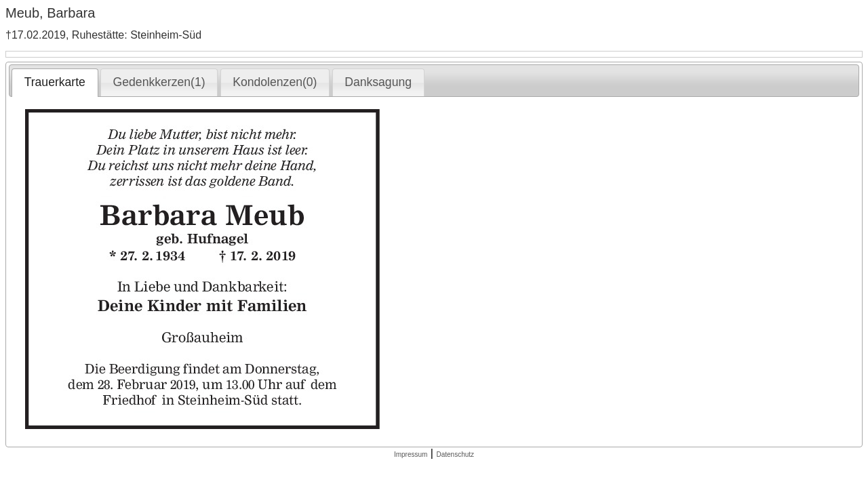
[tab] (55, 83)
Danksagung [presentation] (378, 82)
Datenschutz (455, 454)
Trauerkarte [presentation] (55, 82)
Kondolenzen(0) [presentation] (275, 82)
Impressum (411, 454)
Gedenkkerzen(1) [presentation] (159, 82)
